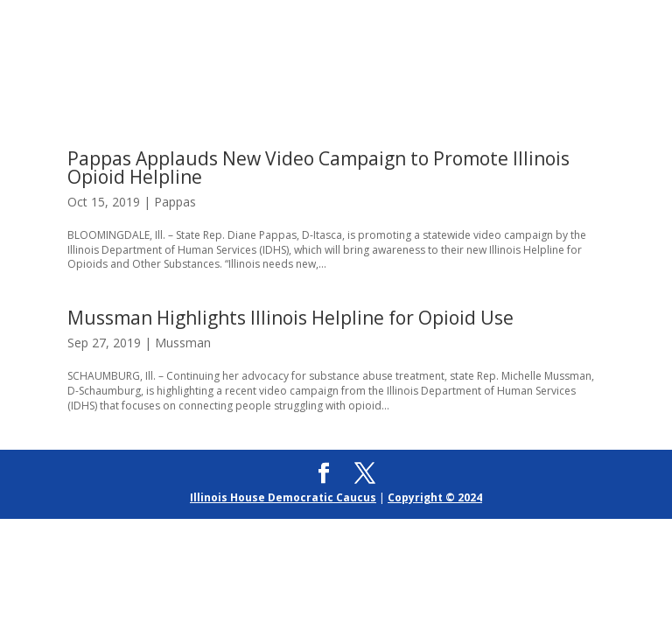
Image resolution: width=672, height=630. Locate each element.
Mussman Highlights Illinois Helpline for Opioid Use (290, 318)
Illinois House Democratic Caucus (283, 497)
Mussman (183, 343)
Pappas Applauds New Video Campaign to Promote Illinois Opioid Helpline (318, 168)
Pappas (175, 202)
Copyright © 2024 (435, 497)
